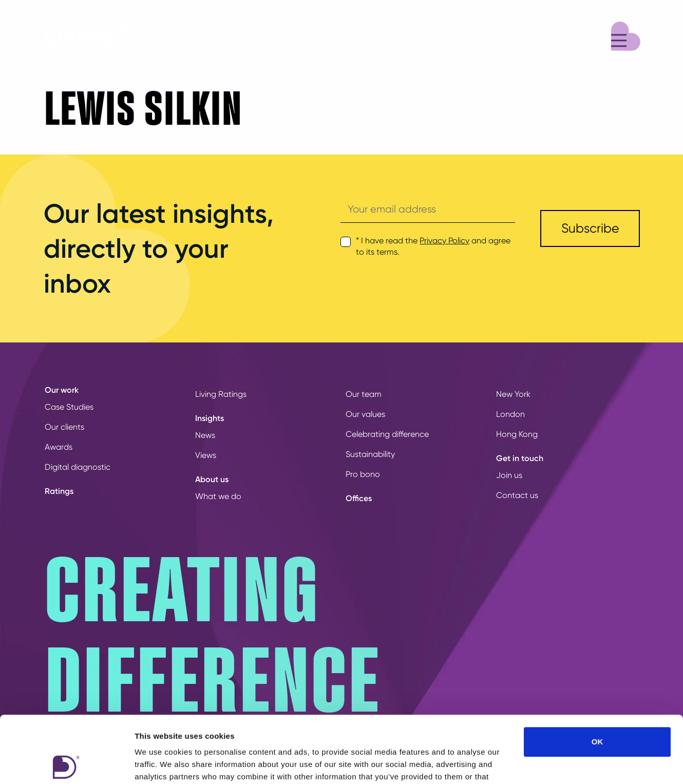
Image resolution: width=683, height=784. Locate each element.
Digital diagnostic (78, 467)
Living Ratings (221, 394)
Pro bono (363, 474)
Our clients (64, 427)
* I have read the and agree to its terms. (433, 246)
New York (513, 394)
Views (206, 455)
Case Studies (69, 407)
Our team (364, 394)
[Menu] (626, 35)
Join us (509, 475)
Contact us (517, 495)
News (205, 435)
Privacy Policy (444, 241)
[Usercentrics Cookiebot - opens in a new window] (67, 764)
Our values (365, 414)
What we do (218, 496)
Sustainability (370, 454)
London (510, 414)
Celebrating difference (387, 434)
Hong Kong (517, 434)
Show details (539, 764)
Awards (59, 447)
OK (597, 675)
